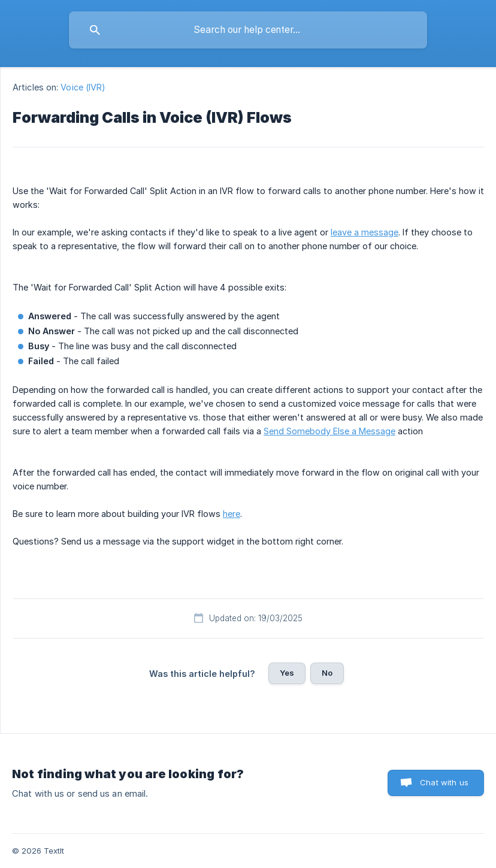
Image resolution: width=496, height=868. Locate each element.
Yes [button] (287, 673)
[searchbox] (248, 30)
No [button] (327, 673)
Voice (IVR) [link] (83, 87)
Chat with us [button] (444, 782)
